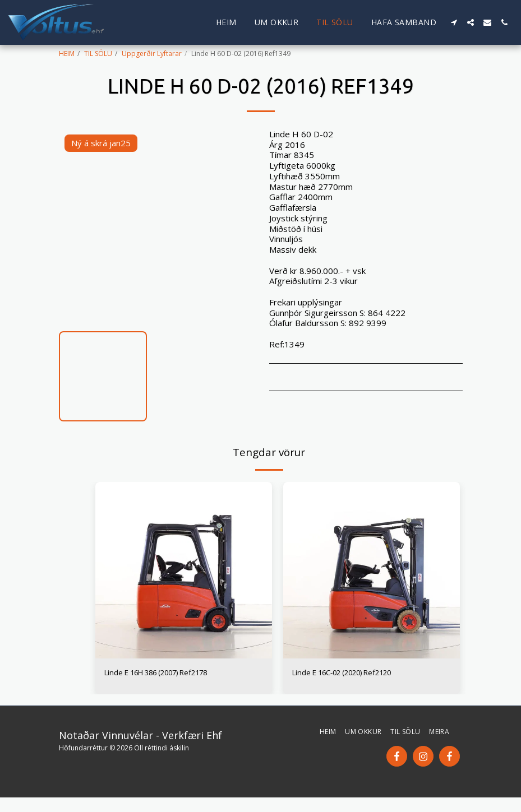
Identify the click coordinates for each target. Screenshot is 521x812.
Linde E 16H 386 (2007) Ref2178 (169, 674)
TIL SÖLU (98, 54)
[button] (454, 22)
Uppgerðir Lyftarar (152, 54)
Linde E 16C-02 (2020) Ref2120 (354, 674)
